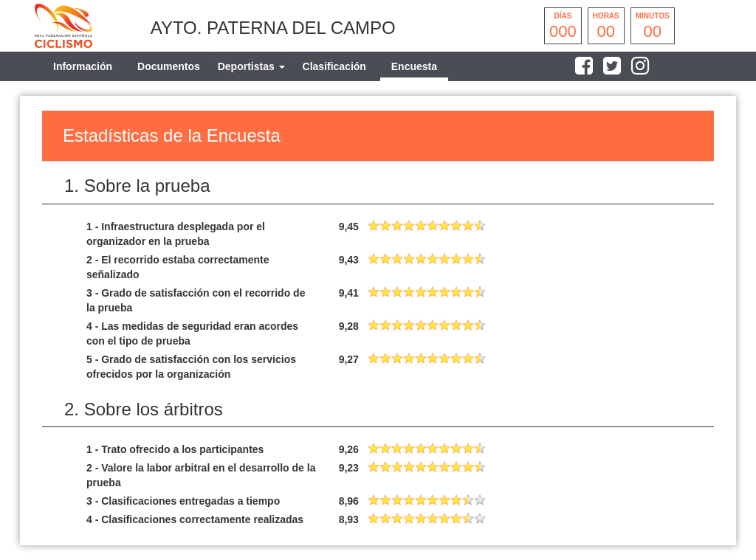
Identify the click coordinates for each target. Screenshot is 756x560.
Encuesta (414, 66)
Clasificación (334, 66)
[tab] (251, 66)
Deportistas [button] (251, 66)
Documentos (169, 66)
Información (83, 66)
